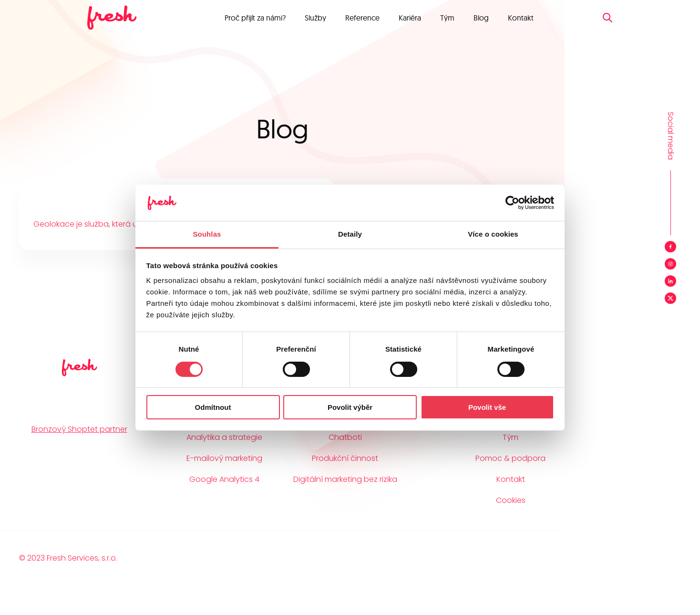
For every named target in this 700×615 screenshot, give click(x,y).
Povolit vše (487, 407)
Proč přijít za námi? (255, 18)
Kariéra (410, 18)
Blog (481, 18)
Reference (362, 18)
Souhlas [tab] (207, 234)
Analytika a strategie (224, 437)
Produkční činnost (345, 458)
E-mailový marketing (224, 458)
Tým (447, 18)
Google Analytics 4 (224, 479)
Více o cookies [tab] (493, 234)
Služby (315, 18)
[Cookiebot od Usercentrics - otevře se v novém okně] (512, 203)
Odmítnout (213, 407)
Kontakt (521, 18)
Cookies (511, 500)
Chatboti (345, 437)
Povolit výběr (350, 407)
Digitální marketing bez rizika (345, 479)
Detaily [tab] (350, 234)
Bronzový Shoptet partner (79, 429)
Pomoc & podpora (510, 458)
